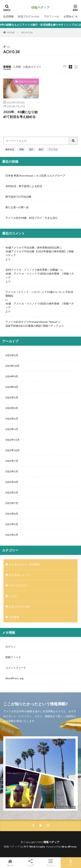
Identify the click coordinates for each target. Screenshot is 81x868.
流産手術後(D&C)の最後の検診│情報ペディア (32, 326)
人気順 (17, 67)
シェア (30, 863)
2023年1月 (12, 429)
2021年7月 (12, 503)
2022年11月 (13, 440)
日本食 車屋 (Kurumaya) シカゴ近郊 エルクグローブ (35, 176)
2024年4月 (12, 387)
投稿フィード (13, 657)
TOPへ (71, 863)
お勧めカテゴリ (32, 67)
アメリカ (53, 149)
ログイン (11, 647)
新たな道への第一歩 (17, 207)
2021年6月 (12, 514)
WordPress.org (14, 678)
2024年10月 (13, 366)
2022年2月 (12, 493)
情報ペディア (52, 842)
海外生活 (10, 149)
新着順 (7, 67)
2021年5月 (12, 524)
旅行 (41, 149)
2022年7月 (12, 461)
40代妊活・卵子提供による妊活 (25, 186)
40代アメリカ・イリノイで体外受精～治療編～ (33, 270)
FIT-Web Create (34, 847)
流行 (31, 149)
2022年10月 (13, 450)
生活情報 (8, 16)
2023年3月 (12, 408)
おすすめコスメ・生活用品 (24, 564)
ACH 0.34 (27, 32)
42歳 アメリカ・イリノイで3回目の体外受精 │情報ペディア (40, 276)
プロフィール (51, 16)
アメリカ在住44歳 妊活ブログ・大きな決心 (32, 218)
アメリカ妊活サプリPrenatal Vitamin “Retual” (32, 322)
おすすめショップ (19, 575)
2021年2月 (12, 535)
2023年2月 (12, 419)
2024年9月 (12, 376)
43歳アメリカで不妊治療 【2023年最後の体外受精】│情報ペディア (40, 253)
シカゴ (13, 596)
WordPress (69, 847)
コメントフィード (16, 668)
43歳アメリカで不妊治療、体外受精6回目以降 (32, 247)
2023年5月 (12, 397)
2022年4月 (12, 482)
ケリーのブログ (18, 585)
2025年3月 (12, 355)
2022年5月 (12, 471)
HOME (11, 32)
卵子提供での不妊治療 (18, 197)
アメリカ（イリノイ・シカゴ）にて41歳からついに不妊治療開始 (39, 294)
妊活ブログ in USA (29, 16)
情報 (22, 149)
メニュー (51, 863)
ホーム (10, 863)
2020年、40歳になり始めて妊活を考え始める (20, 114)
